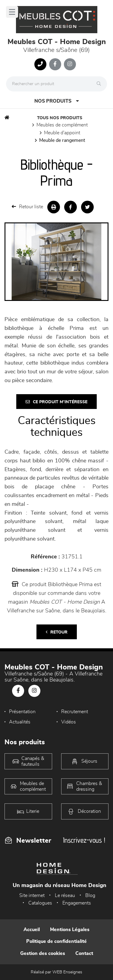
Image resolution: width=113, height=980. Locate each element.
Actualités (20, 722)
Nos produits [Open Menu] (57, 101)
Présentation (22, 712)
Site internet (32, 895)
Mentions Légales (70, 930)
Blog (90, 895)
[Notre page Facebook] (55, 64)
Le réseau (65, 895)
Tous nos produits (60, 118)
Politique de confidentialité (56, 941)
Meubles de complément (62, 125)
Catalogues (40, 903)
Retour (57, 632)
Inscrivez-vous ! (84, 840)
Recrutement (75, 712)
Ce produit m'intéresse (56, 402)
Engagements (77, 903)
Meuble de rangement (62, 140)
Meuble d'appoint (62, 133)
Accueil (32, 930)
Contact (84, 953)
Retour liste (27, 207)
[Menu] (12, 12)
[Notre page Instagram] (70, 64)
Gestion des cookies (43, 953)
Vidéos (69, 722)
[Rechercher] (100, 84)
